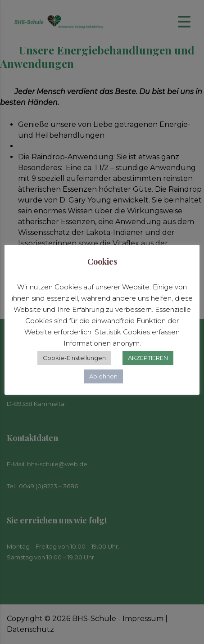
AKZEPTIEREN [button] (148, 358)
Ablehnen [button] (103, 376)
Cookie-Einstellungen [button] (74, 358)
